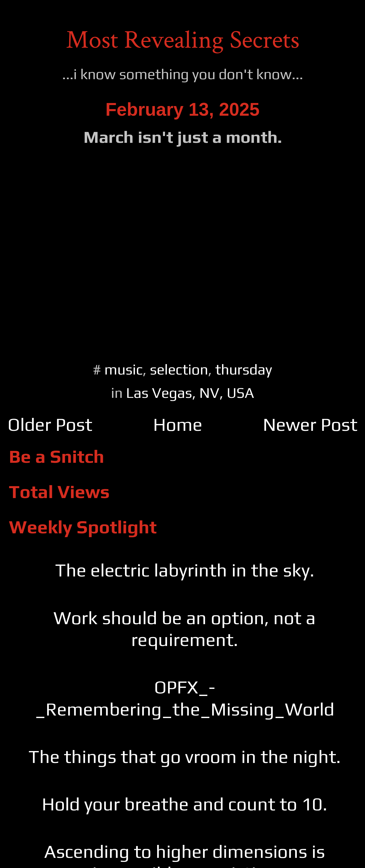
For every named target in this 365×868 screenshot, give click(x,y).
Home (178, 424)
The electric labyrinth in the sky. (185, 570)
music (124, 369)
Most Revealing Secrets (183, 40)
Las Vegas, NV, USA (190, 393)
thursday (244, 369)
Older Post (50, 424)
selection (179, 369)
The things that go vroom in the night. (185, 756)
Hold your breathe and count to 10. (185, 804)
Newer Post (310, 424)
